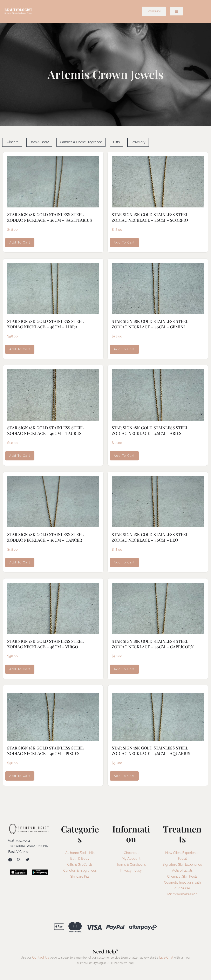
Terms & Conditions (131, 865)
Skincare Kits (80, 876)
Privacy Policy (131, 871)
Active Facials (182, 871)
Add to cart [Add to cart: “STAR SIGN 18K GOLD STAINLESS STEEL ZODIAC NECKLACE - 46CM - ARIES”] (124, 456)
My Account (131, 859)
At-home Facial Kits (80, 853)
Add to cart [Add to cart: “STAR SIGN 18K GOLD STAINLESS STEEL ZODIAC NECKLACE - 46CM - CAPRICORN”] (124, 669)
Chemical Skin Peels (182, 876)
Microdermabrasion (182, 894)
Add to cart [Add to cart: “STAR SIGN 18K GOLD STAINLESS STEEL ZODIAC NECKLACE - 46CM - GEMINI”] (124, 349)
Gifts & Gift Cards (80, 865)
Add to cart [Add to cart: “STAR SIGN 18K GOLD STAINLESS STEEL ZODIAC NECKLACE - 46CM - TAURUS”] (20, 456)
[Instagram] (19, 860)
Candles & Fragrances (80, 871)
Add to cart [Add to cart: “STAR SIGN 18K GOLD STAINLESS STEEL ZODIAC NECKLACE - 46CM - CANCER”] (20, 562)
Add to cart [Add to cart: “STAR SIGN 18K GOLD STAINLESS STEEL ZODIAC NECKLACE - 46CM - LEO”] (124, 562)
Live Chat (166, 957)
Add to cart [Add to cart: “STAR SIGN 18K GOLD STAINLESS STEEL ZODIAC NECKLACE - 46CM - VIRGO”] (20, 669)
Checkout (131, 853)
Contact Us (41, 957)
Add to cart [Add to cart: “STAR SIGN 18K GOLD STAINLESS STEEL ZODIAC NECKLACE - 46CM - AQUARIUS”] (124, 776)
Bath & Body (80, 859)
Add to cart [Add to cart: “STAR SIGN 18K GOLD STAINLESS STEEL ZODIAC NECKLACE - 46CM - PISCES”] (20, 776)
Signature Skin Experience (182, 865)
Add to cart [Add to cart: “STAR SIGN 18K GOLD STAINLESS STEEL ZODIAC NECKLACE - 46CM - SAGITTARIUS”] (20, 242)
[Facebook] (10, 860)
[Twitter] (27, 860)
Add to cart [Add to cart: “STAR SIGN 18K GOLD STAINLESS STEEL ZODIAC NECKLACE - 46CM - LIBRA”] (20, 349)
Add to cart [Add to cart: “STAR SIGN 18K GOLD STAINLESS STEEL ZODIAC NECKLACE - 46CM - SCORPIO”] (124, 242)
